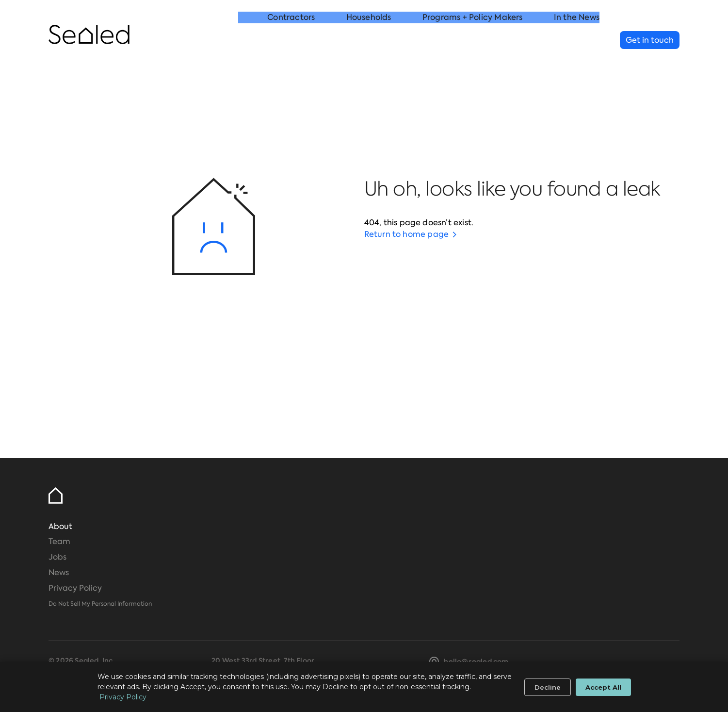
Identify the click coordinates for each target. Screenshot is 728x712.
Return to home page (407, 234)
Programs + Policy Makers (473, 41)
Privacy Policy (75, 588)
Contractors (291, 41)
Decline (548, 687)
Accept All (603, 687)
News (59, 572)
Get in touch (650, 40)
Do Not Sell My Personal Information (100, 604)
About (60, 526)
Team (59, 541)
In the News (577, 41)
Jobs (57, 557)
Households (369, 41)
